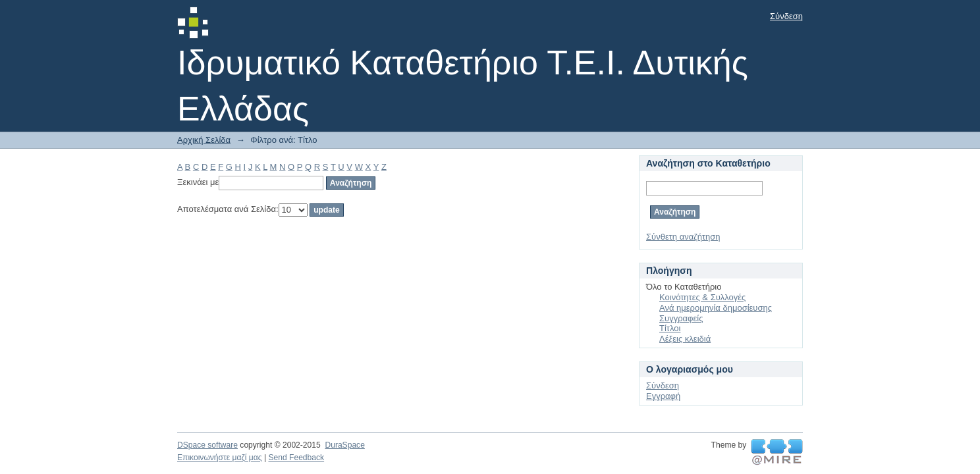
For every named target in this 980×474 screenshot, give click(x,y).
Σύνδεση (786, 16)
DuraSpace (344, 445)
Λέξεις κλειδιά (685, 339)
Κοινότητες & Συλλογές (702, 297)
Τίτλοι (670, 328)
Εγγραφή (663, 396)
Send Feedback (296, 458)
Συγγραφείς (681, 318)
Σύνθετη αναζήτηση (683, 237)
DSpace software (207, 445)
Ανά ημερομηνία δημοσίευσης (716, 308)
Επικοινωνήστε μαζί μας (220, 458)
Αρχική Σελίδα (204, 140)
